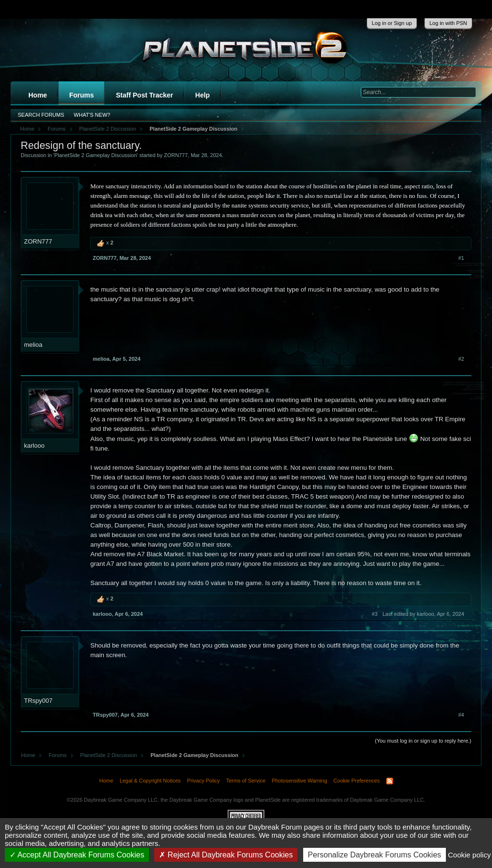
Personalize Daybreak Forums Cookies (375, 855)
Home (38, 95)
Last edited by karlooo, (423, 614)
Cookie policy (469, 855)
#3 (375, 614)
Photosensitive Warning (300, 781)
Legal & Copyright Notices (150, 781)
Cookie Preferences (357, 781)
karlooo (34, 446)
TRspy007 (38, 701)
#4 (461, 715)
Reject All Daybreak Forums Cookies (226, 855)
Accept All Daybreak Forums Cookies (77, 855)
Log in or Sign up (392, 23)
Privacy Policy (203, 781)
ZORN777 (176, 155)
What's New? (92, 115)
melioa (33, 345)
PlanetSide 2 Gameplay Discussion (96, 155)
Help (202, 95)
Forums (81, 95)
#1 (461, 258)
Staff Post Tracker (144, 95)
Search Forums (41, 115)
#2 (461, 359)
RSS (390, 781)
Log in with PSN (448, 23)
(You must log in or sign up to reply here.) (423, 741)
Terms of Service (246, 781)
